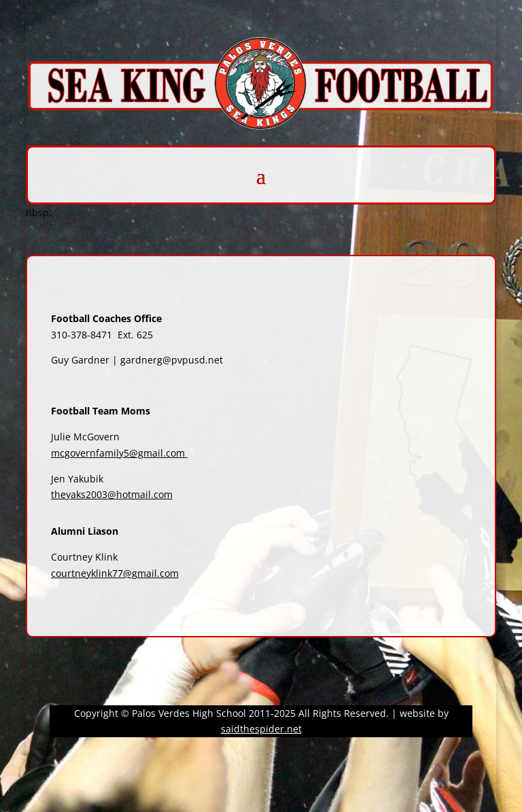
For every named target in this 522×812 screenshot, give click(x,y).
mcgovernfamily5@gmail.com (118, 453)
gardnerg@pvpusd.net (172, 360)
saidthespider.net (261, 729)
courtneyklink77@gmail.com (115, 573)
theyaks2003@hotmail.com (112, 494)
